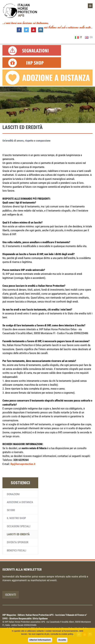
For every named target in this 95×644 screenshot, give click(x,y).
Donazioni (13, 494)
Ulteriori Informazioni (40, 640)
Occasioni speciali (19, 526)
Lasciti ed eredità (18, 534)
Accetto (62, 640)
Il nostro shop (16, 518)
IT (78, 37)
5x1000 (11, 510)
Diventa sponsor (18, 542)
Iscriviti (11, 595)
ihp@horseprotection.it (23, 464)
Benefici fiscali (17, 550)
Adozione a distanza (20, 502)
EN (89, 37)
